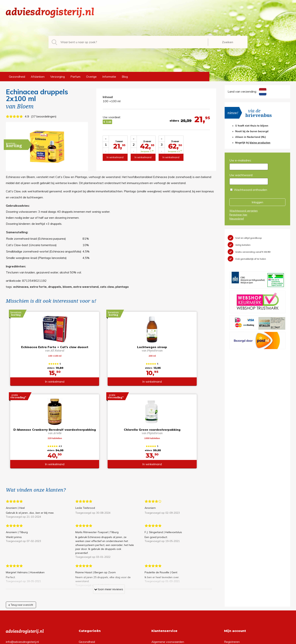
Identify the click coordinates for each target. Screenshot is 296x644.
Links (155, 588)
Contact (157, 582)
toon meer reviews (109, 512)
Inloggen (257, 202)
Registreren (232, 564)
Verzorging (57, 77)
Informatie (109, 77)
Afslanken (38, 77)
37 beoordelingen (44, 116)
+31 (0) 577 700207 (20, 570)
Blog (125, 77)
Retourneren (160, 570)
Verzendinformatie (164, 576)
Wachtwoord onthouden (251, 190)
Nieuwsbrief (237, 219)
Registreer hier (238, 215)
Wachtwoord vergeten (244, 211)
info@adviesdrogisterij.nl (22, 564)
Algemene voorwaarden (168, 564)
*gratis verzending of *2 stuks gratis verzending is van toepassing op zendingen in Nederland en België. (148, 640)
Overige (91, 77)
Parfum (75, 77)
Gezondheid (17, 77)
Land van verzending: (247, 91)
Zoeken (228, 42)
